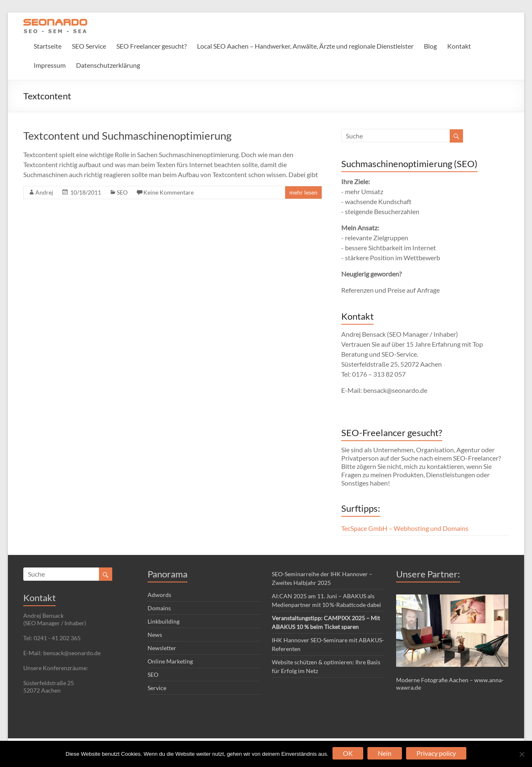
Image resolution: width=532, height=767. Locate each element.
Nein (385, 753)
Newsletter (162, 648)
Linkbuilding (164, 621)
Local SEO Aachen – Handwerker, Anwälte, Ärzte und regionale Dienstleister (305, 46)
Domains (159, 608)
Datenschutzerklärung (108, 65)
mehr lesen (303, 192)
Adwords (159, 595)
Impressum (50, 65)
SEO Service (89, 46)
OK (348, 753)
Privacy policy (436, 753)
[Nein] (522, 754)
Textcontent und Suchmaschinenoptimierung (127, 136)
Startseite (48, 46)
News (155, 635)
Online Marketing (170, 661)
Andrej (44, 192)
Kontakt (459, 46)
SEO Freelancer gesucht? (151, 46)
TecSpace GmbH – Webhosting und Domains (405, 528)
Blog (430, 46)
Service (157, 688)
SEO (122, 192)
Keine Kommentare (169, 192)
